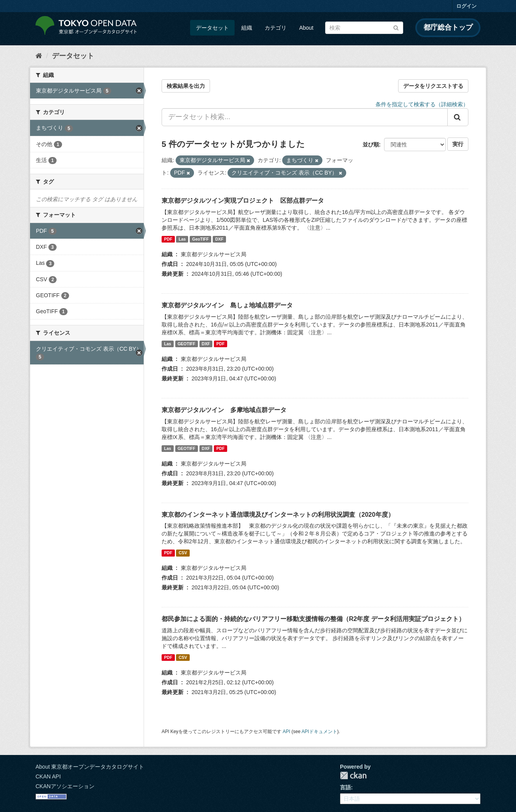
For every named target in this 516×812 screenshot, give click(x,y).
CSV (183, 553)
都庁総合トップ (448, 27)
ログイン (466, 6)
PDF (168, 239)
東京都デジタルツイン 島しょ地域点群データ (227, 305)
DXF (219, 239)
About (306, 28)
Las (182, 239)
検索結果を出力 (186, 86)
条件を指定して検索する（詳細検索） (422, 104)
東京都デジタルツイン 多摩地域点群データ (224, 410)
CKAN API (48, 776)
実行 (458, 144)
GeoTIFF (200, 239)
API (286, 732)
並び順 (371, 145)
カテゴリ (276, 28)
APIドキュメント (319, 732)
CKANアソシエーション (65, 786)
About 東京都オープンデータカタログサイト (90, 767)
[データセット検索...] (305, 117)
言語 (345, 787)
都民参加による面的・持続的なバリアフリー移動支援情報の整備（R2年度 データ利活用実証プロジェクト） (313, 619)
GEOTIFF (187, 344)
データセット (212, 28)
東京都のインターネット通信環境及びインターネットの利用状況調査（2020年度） (278, 515)
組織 (247, 28)
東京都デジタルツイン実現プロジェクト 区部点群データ (243, 201)
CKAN (353, 775)
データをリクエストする (433, 86)
